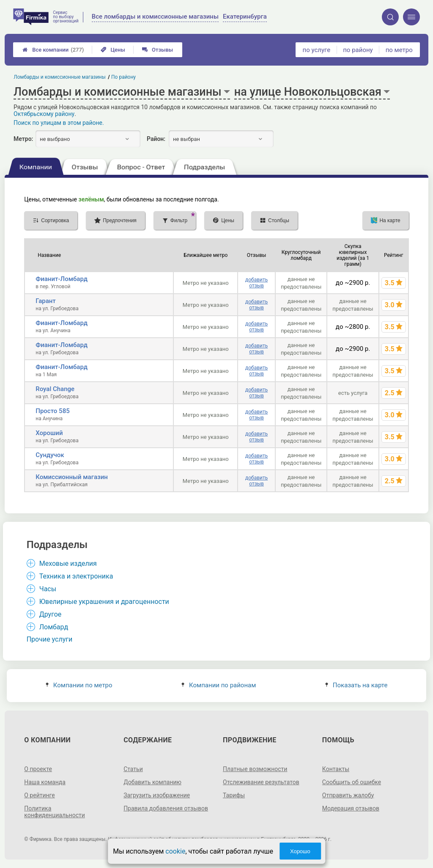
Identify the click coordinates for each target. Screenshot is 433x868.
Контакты (336, 769)
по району (358, 50)
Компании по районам (219, 685)
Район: (156, 139)
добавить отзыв (256, 283)
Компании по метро (79, 685)
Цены (113, 50)
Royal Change (55, 389)
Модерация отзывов (351, 808)
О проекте (38, 769)
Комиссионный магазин (72, 477)
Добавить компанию (152, 782)
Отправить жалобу (348, 795)
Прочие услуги (50, 639)
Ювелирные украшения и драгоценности (104, 602)
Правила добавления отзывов (166, 808)
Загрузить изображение (157, 795)
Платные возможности (255, 769)
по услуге (317, 50)
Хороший (49, 433)
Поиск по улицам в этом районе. (59, 123)
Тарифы (234, 795)
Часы (48, 589)
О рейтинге (40, 795)
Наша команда (45, 782)
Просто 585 (52, 411)
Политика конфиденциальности (55, 812)
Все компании (53, 50)
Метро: (23, 139)
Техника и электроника (76, 576)
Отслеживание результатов (261, 782)
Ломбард (54, 627)
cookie (175, 851)
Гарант (46, 301)
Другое (51, 614)
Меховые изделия (68, 564)
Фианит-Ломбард (62, 279)
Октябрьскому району (44, 114)
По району (123, 77)
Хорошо (300, 851)
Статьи (133, 769)
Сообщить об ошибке (352, 782)
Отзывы (158, 50)
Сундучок (50, 455)
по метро (399, 50)
